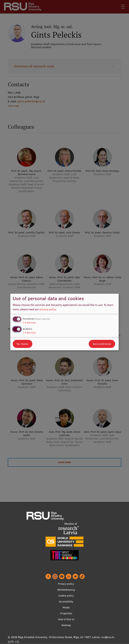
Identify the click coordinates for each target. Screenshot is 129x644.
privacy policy (48, 309)
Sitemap (66, 625)
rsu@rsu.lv (108, 637)
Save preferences (102, 344)
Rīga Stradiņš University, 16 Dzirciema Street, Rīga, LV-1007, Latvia (59, 637)
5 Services (29, 333)
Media (66, 607)
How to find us (66, 619)
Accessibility (66, 602)
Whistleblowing (66, 590)
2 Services (29, 323)
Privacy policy (66, 584)
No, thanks (23, 344)
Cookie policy (66, 596)
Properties (66, 613)
